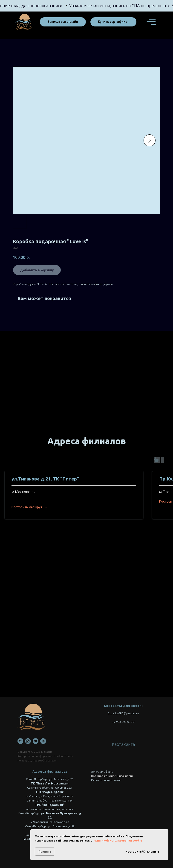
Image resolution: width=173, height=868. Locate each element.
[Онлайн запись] (43, 741)
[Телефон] (20, 741)
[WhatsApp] (28, 741)
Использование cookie (106, 780)
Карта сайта (123, 744)
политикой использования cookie (117, 841)
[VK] (36, 741)
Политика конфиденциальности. (112, 776)
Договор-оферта (102, 771)
